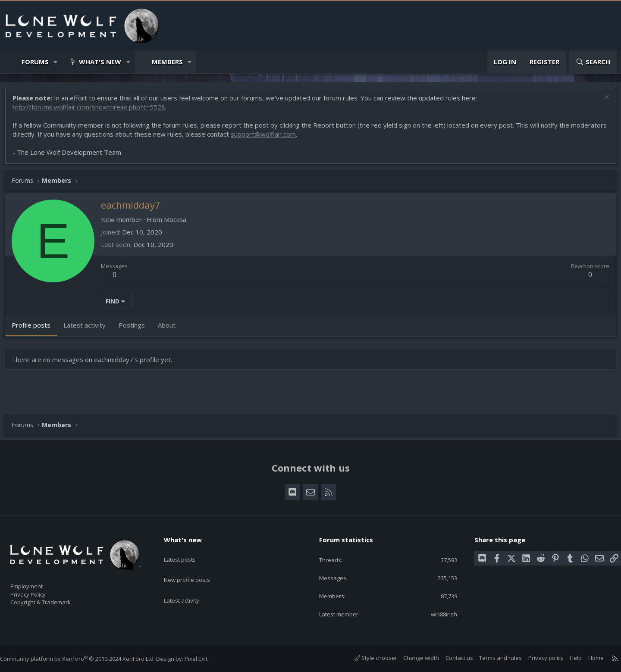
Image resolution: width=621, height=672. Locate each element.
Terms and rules (492, 658)
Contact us (451, 658)
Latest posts (187, 550)
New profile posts (195, 567)
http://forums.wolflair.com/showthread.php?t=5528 (93, 111)
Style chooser (367, 658)
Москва (179, 224)
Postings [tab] (136, 329)
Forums (35, 62)
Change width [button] (412, 658)
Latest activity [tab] (89, 329)
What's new (100, 62)
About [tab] (171, 329)
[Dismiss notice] (601, 102)
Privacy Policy (39, 590)
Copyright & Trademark (54, 599)
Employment (38, 581)
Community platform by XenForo (86, 659)
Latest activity (189, 584)
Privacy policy (537, 658)
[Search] (593, 62)
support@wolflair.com (305, 138)
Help (567, 658)
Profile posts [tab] (35, 329)
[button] (56, 62)
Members (167, 62)
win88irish (438, 613)
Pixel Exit (205, 659)
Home (587, 658)
